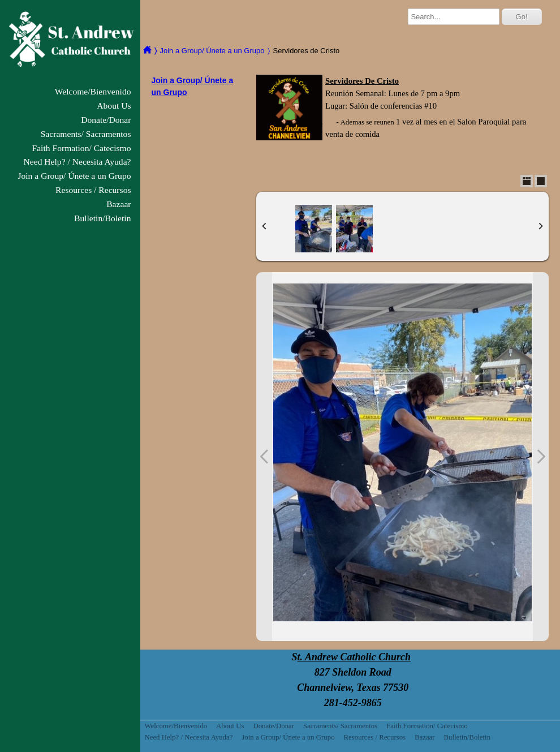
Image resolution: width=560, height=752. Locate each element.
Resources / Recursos (93, 190)
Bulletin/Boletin (103, 218)
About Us (114, 106)
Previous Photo (264, 457)
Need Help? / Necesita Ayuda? (77, 162)
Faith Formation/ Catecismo (82, 148)
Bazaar (119, 204)
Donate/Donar (106, 120)
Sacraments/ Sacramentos (86, 134)
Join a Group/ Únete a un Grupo (74, 176)
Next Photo (541, 457)
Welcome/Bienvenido (93, 91)
